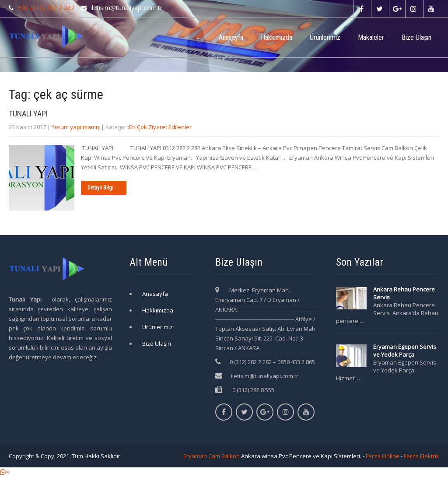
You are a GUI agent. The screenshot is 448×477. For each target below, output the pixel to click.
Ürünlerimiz (325, 37)
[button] (4, 472)
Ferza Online (383, 456)
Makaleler (371, 37)
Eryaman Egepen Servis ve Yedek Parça (405, 351)
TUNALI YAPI (28, 114)
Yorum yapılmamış (76, 127)
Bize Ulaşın (416, 37)
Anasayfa (231, 37)
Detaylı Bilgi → (104, 188)
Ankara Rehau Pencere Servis (404, 293)
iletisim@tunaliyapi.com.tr (265, 376)
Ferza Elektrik (422, 456)
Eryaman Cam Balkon (212, 456)
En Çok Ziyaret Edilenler (160, 127)
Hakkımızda (276, 37)
